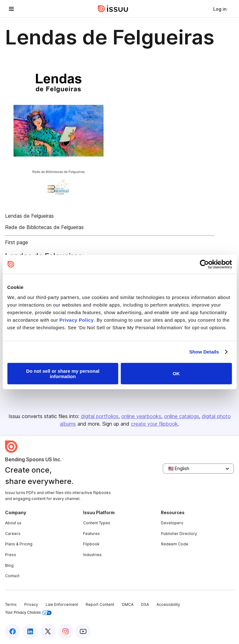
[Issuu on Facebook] (13, 631)
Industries (92, 555)
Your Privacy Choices (28, 613)
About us (13, 523)
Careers (13, 534)
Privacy (31, 604)
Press (11, 555)
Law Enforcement (62, 604)
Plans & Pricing (19, 544)
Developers (172, 523)
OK (176, 374)
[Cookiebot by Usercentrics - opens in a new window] (204, 264)
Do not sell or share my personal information (63, 373)
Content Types (97, 523)
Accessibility (168, 604)
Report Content (100, 604)
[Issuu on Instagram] (65, 631)
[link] (220, 9)
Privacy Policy (77, 320)
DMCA (128, 604)
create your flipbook (154, 424)
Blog (9, 565)
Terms (11, 604)
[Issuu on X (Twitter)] (48, 631)
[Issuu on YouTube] (83, 631)
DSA (145, 604)
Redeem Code (175, 544)
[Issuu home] (113, 9)
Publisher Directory (179, 534)
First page (17, 242)
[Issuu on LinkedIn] (30, 631)
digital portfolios (100, 416)
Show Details (204, 352)
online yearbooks (141, 416)
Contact (12, 576)
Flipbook (91, 544)
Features (91, 534)
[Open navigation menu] (11, 9)
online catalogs (182, 416)
